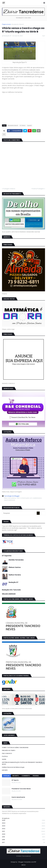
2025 (23, 820)
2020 (23, 834)
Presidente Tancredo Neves (21, 789)
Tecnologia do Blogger (11, 496)
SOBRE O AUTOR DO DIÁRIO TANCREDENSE (15, 748)
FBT (35, 862)
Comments (26, 776)
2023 (23, 826)
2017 (23, 842)
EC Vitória (23, 125)
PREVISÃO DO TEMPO (9, 750)
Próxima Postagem (38, 189)
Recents (16, 776)
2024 (23, 823)
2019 (23, 837)
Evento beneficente (18, 797)
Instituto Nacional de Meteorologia (13, 767)
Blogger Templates (25, 862)
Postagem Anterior (9, 189)
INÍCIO (24, 865)
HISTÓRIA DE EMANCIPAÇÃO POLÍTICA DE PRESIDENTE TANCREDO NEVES (22, 763)
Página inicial (6, 24)
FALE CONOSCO (7, 753)
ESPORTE (5, 770)
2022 (23, 829)
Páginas (36, 776)
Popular (6, 776)
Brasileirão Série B (18, 24)
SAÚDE (4, 759)
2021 (23, 831)
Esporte (29, 125)
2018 (23, 840)
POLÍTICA (5, 756)
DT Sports (15, 780)
